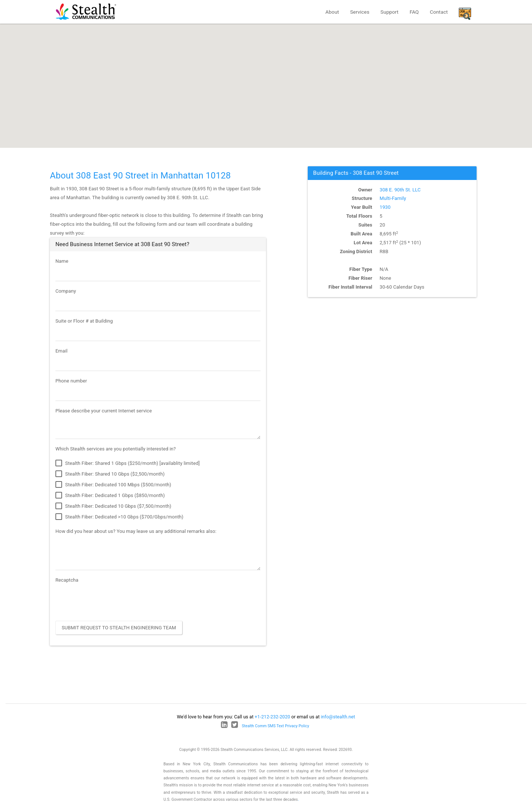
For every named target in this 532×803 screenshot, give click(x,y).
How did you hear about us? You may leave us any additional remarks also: (136, 531)
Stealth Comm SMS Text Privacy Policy (276, 726)
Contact (439, 12)
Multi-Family (393, 198)
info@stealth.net (338, 717)
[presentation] (112, 601)
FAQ (414, 12)
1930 (385, 207)
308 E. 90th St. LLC (400, 190)
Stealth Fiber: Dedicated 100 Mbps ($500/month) (113, 485)
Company (66, 291)
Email (62, 351)
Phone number (71, 381)
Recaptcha (67, 580)
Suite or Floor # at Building (84, 321)
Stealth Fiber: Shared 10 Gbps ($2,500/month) (110, 474)
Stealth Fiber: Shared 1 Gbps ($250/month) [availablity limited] (128, 463)
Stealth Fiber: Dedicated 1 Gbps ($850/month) (110, 496)
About (332, 12)
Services (360, 12)
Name (62, 261)
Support (390, 12)
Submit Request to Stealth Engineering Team (119, 628)
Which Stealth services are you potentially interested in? (116, 449)
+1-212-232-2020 (272, 717)
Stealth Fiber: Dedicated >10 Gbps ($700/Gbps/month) (120, 517)
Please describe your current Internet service (104, 411)
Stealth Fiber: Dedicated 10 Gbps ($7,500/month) (113, 506)
